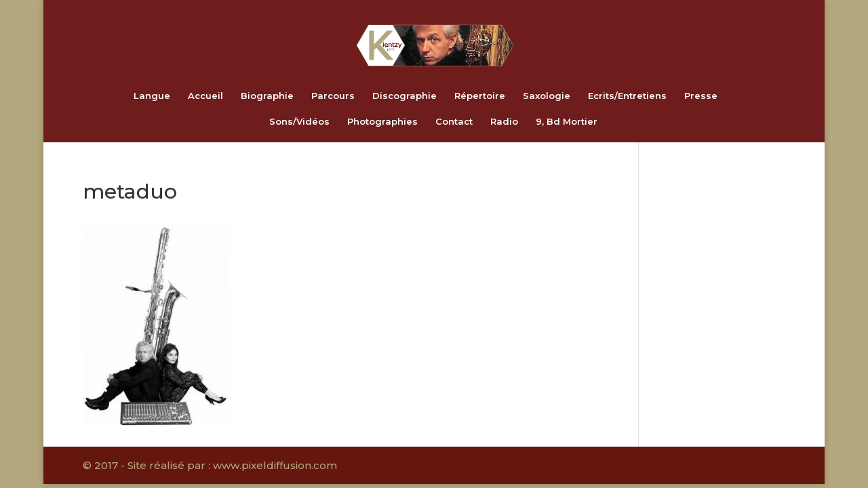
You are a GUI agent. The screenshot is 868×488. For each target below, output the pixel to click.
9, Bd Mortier (567, 122)
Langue (152, 96)
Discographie (405, 96)
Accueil (205, 96)
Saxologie (547, 96)
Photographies (382, 122)
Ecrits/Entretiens (627, 96)
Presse (701, 96)
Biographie (267, 96)
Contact (454, 122)
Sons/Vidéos (299, 122)
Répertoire (480, 96)
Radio (504, 122)
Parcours (333, 96)
